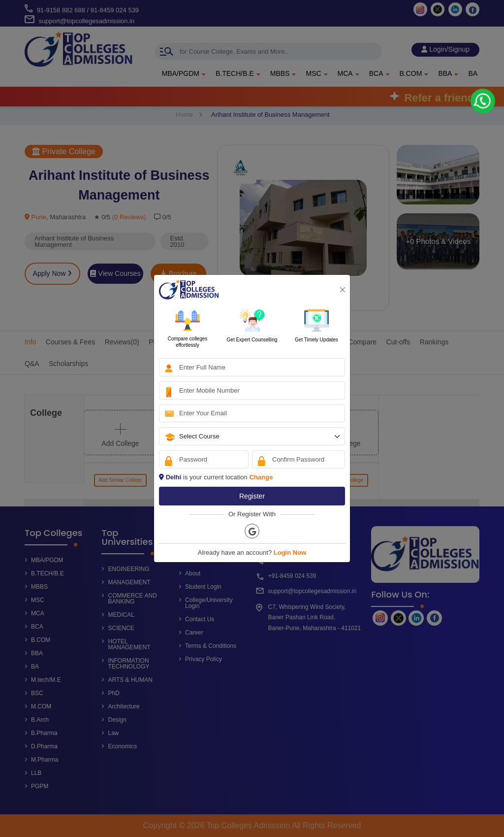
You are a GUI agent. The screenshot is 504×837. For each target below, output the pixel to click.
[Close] (343, 290)
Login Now (290, 552)
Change (261, 477)
